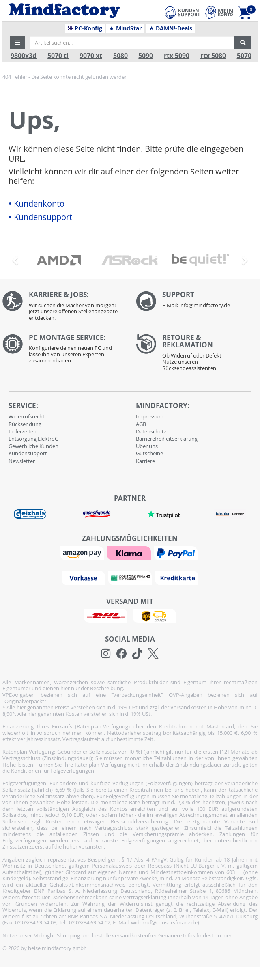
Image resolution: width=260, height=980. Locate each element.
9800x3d (24, 56)
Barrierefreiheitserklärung (167, 439)
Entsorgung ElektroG (33, 439)
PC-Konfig (85, 28)
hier (227, 935)
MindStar (125, 28)
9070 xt (91, 56)
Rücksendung (25, 424)
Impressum (150, 416)
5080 (120, 56)
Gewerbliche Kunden (33, 446)
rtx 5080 (213, 56)
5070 (244, 56)
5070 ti (58, 56)
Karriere (145, 461)
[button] (18, 43)
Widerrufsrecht (27, 416)
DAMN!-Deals (170, 28)
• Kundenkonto (37, 204)
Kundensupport (28, 453)
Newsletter (22, 461)
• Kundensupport (40, 217)
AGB (141, 424)
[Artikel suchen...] (132, 43)
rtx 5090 (177, 56)
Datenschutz (151, 431)
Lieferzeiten (23, 431)
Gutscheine (149, 453)
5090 (146, 56)
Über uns (147, 446)
